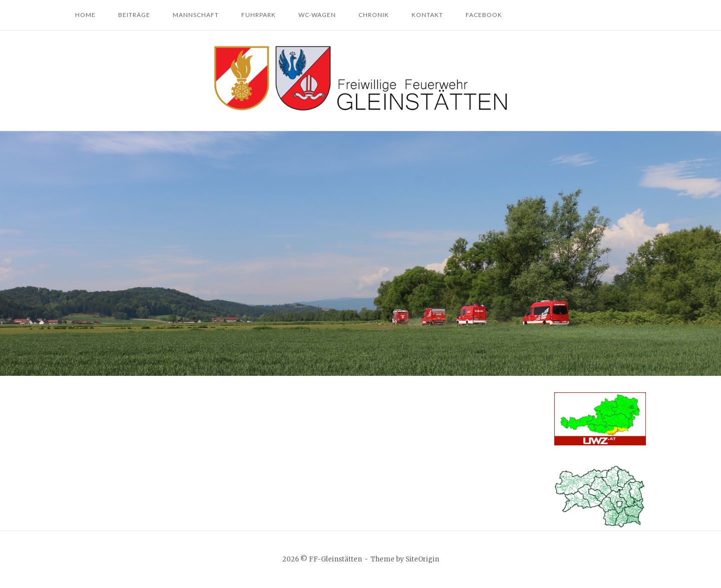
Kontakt (427, 15)
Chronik (374, 15)
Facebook (484, 15)
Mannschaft (196, 15)
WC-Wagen (317, 15)
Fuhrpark (259, 15)
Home (85, 15)
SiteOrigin (422, 559)
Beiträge (134, 15)
